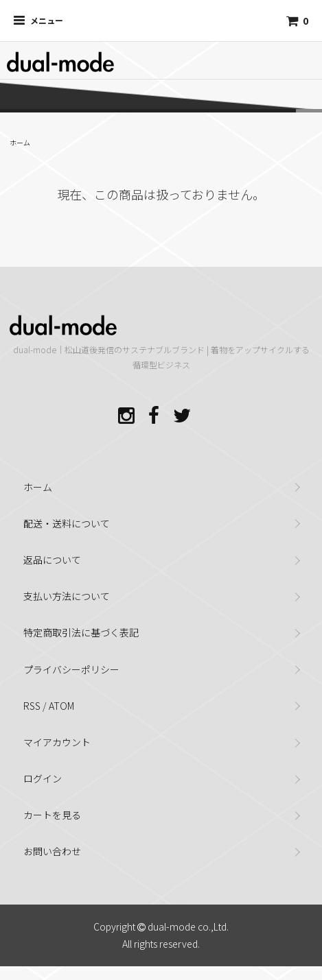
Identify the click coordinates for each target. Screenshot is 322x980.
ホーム (20, 142)
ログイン (43, 778)
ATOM (61, 706)
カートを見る (52, 815)
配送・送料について (67, 523)
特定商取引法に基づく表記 (81, 632)
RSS (32, 706)
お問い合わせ (52, 851)
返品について (52, 560)
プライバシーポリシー (71, 669)
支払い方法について (67, 596)
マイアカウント (57, 742)
